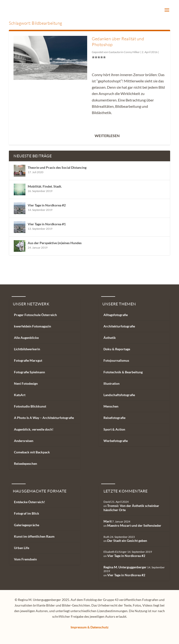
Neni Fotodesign (26, 383)
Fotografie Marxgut (28, 360)
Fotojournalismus (116, 360)
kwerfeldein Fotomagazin (33, 326)
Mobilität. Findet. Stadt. (45, 186)
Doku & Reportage (117, 349)
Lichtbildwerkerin (27, 349)
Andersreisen (24, 441)
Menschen (111, 406)
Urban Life (22, 548)
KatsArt (20, 395)
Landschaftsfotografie (119, 395)
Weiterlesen (107, 136)
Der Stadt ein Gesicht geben (127, 541)
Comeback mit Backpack (32, 452)
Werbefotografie (116, 441)
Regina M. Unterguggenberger (125, 567)
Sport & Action (114, 429)
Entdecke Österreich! (29, 502)
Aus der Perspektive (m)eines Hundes (55, 243)
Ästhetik (110, 338)
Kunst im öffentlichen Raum (34, 536)
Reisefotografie (114, 418)
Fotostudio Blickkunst (30, 406)
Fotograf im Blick (27, 513)
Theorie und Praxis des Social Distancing (57, 167)
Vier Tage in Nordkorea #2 (47, 205)
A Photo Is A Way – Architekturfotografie (44, 418)
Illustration (112, 383)
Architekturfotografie (119, 326)
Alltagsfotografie (116, 315)
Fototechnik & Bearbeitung (123, 372)
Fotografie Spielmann (29, 372)
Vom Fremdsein (25, 559)
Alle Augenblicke (26, 338)
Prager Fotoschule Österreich (35, 315)
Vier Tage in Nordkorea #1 (47, 224)
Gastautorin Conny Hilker (124, 52)
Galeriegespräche (27, 525)
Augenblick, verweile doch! (34, 429)
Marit (108, 521)
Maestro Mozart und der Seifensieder (134, 525)
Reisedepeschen (26, 464)
